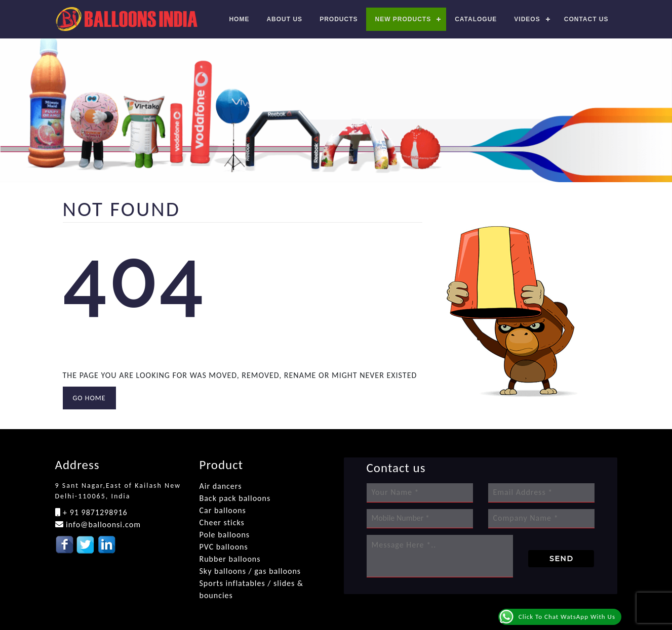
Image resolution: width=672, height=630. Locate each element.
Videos (527, 19)
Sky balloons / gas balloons (250, 571)
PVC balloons (224, 547)
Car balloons (223, 510)
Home (239, 19)
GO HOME (89, 398)
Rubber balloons (230, 559)
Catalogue (476, 19)
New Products (403, 19)
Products (339, 19)
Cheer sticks (222, 522)
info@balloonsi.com (102, 524)
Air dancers (221, 486)
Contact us (586, 19)
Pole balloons (225, 535)
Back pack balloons (235, 498)
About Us (284, 19)
